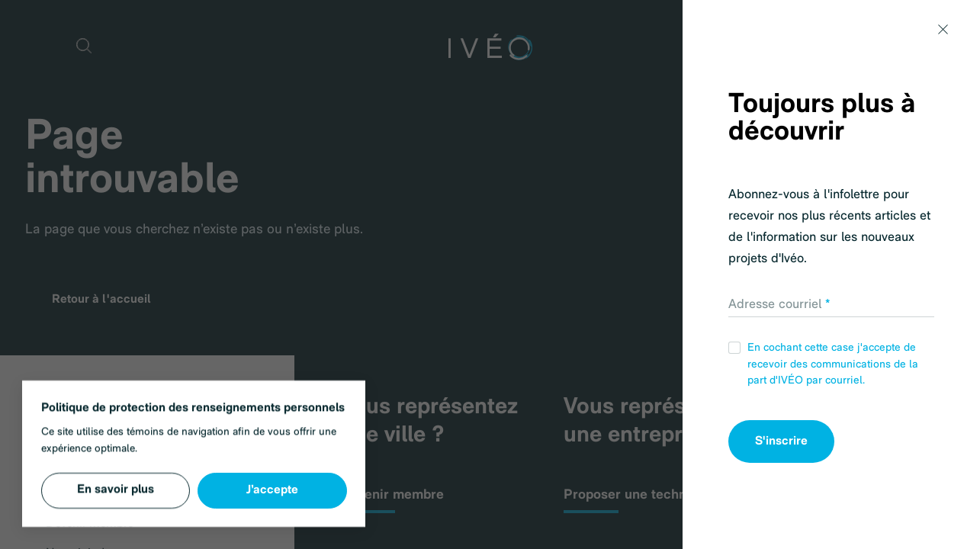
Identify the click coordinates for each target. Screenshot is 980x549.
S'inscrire (781, 441)
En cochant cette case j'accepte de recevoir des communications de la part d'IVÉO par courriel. (823, 364)
